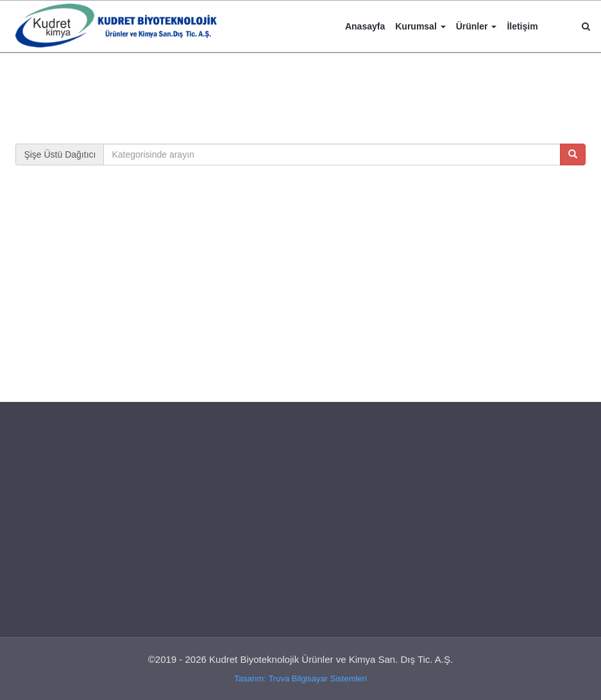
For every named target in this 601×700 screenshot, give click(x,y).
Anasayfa (365, 26)
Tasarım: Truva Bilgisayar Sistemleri (300, 679)
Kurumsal (420, 26)
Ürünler (477, 26)
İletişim (522, 26)
